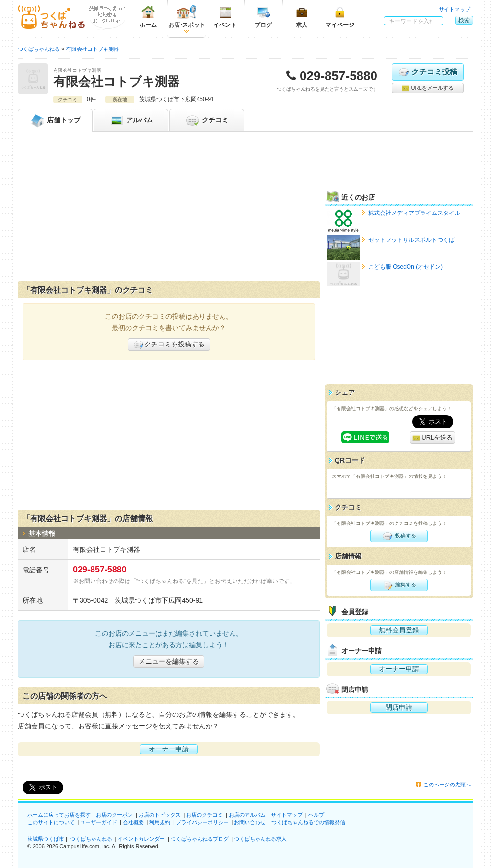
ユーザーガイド (99, 822)
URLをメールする (427, 88)
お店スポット (187, 17)
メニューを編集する (169, 661)
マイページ (340, 17)
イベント (225, 17)
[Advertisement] (169, 209)
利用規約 (160, 822)
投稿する (399, 536)
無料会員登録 (399, 630)
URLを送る (433, 438)
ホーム (148, 17)
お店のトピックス (160, 815)
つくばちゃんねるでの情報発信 (308, 822)
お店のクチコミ (205, 815)
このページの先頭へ (447, 785)
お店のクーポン (114, 815)
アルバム (131, 120)
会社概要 (133, 822)
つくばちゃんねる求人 (260, 839)
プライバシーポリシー (202, 822)
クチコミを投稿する (169, 345)
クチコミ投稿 (427, 72)
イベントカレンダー (141, 839)
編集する (399, 585)
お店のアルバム (247, 815)
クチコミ (207, 120)
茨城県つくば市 (46, 839)
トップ (55, 120)
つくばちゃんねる (91, 839)
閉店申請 (399, 707)
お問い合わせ (250, 822)
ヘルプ (316, 815)
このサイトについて (51, 822)
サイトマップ (455, 9)
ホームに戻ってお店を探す (59, 815)
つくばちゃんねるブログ (200, 839)
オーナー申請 (169, 749)
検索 (464, 20)
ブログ (263, 17)
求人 (302, 17)
